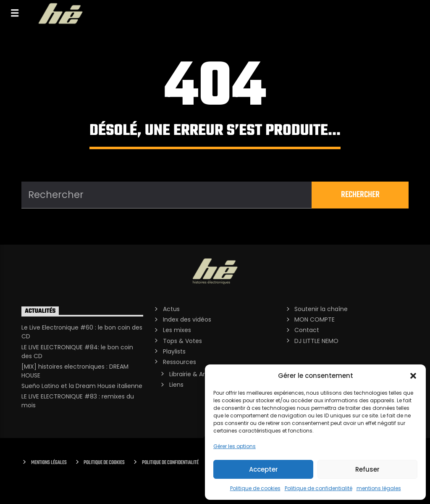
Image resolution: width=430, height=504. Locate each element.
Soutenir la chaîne (321, 309)
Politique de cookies (255, 488)
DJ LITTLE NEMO (316, 341)
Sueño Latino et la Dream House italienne (82, 386)
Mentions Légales (49, 463)
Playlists (174, 351)
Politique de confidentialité (319, 488)
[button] (413, 376)
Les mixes (177, 330)
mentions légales (379, 488)
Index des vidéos (187, 319)
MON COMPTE (315, 319)
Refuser (367, 469)
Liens (176, 385)
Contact (307, 330)
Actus (171, 309)
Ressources (180, 362)
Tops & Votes (182, 341)
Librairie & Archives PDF (203, 374)
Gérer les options (235, 446)
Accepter (264, 469)
